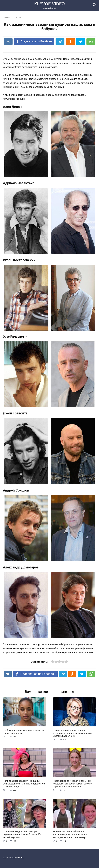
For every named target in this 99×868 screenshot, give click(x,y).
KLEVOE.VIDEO (49, 4)
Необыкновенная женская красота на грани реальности (24, 732)
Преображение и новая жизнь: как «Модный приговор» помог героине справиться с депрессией (72, 784)
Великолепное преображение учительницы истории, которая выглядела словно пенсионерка (70, 834)
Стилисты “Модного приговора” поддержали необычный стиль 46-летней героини (22, 834)
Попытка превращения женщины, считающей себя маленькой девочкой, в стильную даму (24, 784)
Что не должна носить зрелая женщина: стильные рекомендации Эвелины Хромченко (72, 733)
